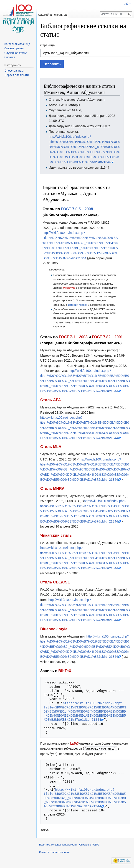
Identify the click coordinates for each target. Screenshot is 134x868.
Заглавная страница (17, 44)
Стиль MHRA (52, 489)
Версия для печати (17, 75)
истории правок (78, 305)
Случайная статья (16, 53)
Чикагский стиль (56, 535)
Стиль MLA (51, 447)
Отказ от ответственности (54, 852)
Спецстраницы (14, 71)
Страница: (48, 45)
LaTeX (75, 743)
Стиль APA (51, 400)
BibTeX (65, 671)
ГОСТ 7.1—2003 (73, 337)
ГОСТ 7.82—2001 (107, 337)
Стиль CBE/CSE (55, 582)
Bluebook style (54, 629)
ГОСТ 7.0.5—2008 (77, 209)
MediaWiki (69, 288)
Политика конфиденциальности (58, 844)
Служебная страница (52, 15)
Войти (127, 4)
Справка (10, 57)
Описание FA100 (89, 844)
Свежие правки (14, 48)
